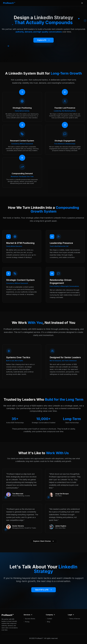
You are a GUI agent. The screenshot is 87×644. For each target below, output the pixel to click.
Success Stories (30, 619)
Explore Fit (42, 40)
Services (28, 615)
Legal (71, 615)
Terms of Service (75, 619)
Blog (49, 622)
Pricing (27, 622)
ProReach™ (9, 3)
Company (50, 615)
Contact (50, 619)
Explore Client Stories (44, 541)
